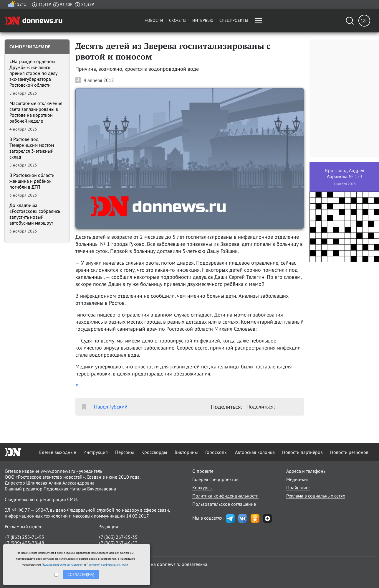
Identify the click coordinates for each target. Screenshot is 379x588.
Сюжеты (178, 20)
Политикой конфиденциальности (107, 565)
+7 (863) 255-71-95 (24, 537)
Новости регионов (349, 452)
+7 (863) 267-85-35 (118, 537)
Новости (154, 20)
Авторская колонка (255, 452)
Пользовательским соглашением (63, 565)
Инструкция (96, 452)
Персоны (125, 452)
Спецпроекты (234, 20)
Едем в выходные (58, 452)
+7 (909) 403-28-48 (24, 543)
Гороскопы (216, 452)
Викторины (186, 452)
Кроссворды (154, 452)
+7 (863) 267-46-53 (118, 543)
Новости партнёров (302, 452)
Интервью (203, 20)
